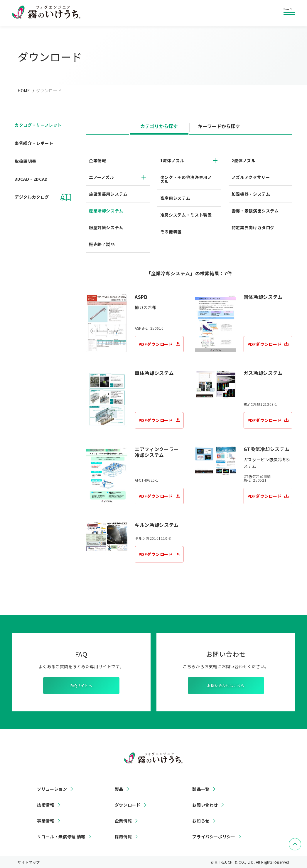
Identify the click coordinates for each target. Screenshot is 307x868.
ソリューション (52, 789)
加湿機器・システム (251, 194)
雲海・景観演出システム (255, 211)
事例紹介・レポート (34, 143)
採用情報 (123, 837)
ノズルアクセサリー (251, 177)
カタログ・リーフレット (38, 125)
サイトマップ (29, 862)
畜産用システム (175, 198)
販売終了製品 (102, 244)
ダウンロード (128, 805)
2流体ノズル (244, 160)
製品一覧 (201, 789)
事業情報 (46, 821)
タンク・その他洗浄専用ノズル (186, 179)
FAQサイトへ (81, 685)
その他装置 (171, 232)
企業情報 (98, 160)
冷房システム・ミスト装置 (186, 215)
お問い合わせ (205, 805)
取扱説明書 (25, 161)
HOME (24, 91)
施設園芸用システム (108, 194)
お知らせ (201, 821)
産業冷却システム (106, 211)
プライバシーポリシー (214, 837)
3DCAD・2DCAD (31, 179)
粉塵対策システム (106, 227)
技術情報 (46, 805)
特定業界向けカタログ (253, 227)
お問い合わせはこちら (226, 685)
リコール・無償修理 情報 (61, 837)
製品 (119, 789)
